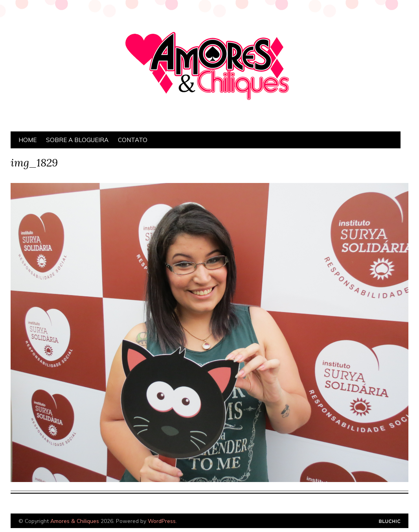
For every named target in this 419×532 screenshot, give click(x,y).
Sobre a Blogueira (77, 140)
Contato (133, 140)
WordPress (162, 521)
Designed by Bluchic (390, 522)
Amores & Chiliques (75, 521)
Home (28, 140)
